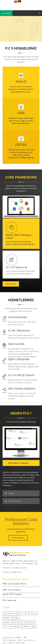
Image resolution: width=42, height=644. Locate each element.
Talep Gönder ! (18, 538)
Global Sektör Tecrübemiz (18, 463)
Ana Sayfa (6, 13)
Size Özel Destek (15, 501)
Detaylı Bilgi (11, 284)
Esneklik (11, 493)
